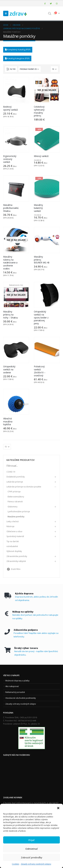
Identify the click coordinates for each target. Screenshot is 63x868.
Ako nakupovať (12, 686)
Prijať (31, 840)
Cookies (16, 864)
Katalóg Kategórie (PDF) (17, 58)
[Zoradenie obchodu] (30, 69)
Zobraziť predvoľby (32, 857)
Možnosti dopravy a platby (17, 681)
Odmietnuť (31, 849)
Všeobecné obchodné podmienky (21, 698)
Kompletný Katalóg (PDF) (18, 50)
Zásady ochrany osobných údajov (36, 864)
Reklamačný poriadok (15, 692)
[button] (58, 808)
